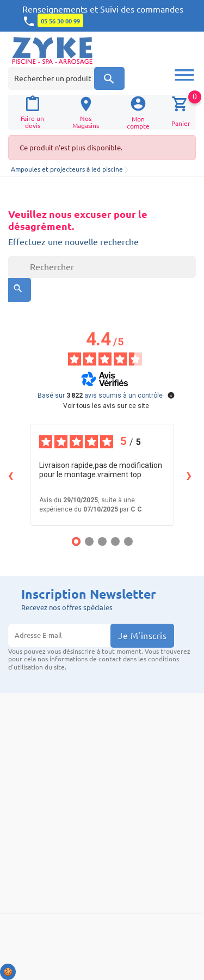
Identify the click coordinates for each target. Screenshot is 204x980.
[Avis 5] (128, 541)
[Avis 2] (89, 541)
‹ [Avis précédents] (11, 475)
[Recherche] (109, 78)
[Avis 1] (76, 541)
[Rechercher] (102, 267)
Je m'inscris (142, 636)
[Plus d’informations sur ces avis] (170, 394)
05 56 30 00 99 (60, 21)
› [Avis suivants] (189, 475)
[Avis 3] (102, 541)
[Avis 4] (115, 541)
